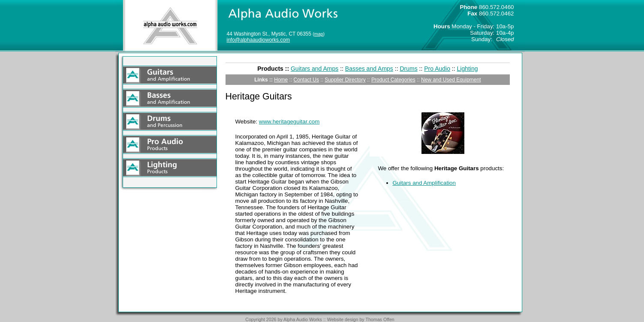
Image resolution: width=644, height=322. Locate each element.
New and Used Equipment (451, 80)
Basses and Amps (369, 69)
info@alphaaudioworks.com (259, 40)
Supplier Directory (345, 80)
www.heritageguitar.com (289, 122)
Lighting (468, 69)
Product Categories (393, 80)
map (319, 34)
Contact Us (306, 80)
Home (281, 80)
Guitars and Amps (314, 69)
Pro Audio (437, 69)
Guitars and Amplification (424, 183)
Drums (408, 69)
